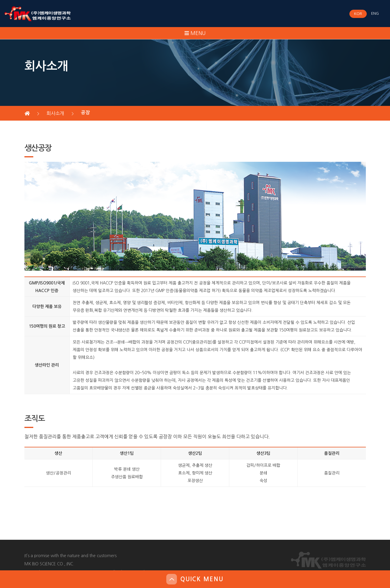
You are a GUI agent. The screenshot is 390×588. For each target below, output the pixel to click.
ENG (375, 13)
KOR (358, 14)
